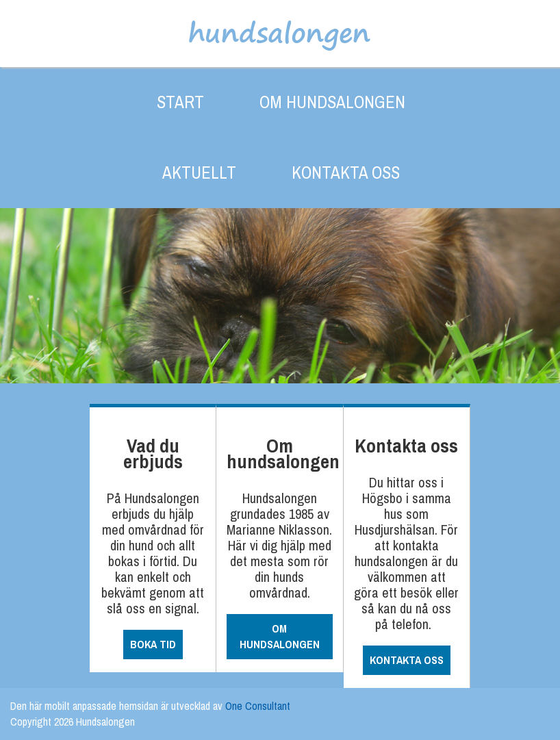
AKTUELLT (199, 173)
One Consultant (258, 706)
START (180, 102)
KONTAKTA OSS (346, 173)
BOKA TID (153, 644)
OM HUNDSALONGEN (332, 102)
